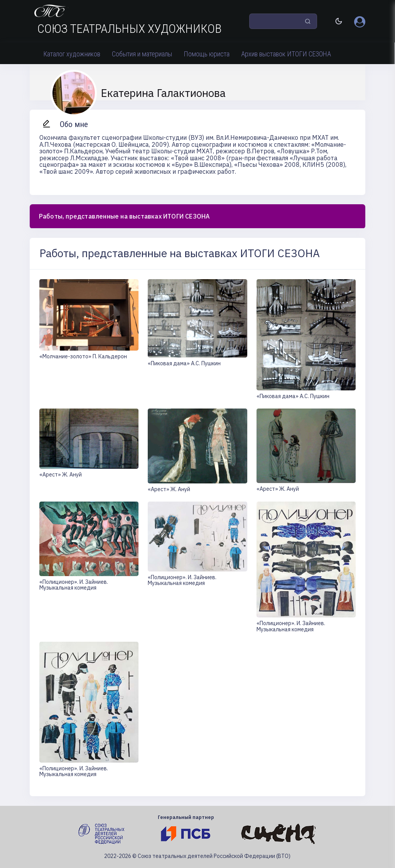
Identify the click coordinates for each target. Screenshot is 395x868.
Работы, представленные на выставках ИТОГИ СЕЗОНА (125, 216)
